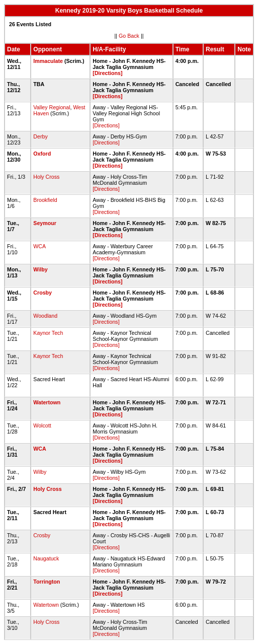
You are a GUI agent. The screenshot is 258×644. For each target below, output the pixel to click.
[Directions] (107, 73)
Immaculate (48, 61)
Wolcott (42, 425)
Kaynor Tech (48, 333)
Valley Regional (52, 107)
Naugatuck (46, 558)
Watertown (47, 402)
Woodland (45, 316)
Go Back (129, 36)
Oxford (42, 154)
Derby (40, 136)
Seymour (45, 223)
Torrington (47, 582)
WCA (39, 246)
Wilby (40, 269)
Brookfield (45, 200)
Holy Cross (46, 177)
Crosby (42, 293)
